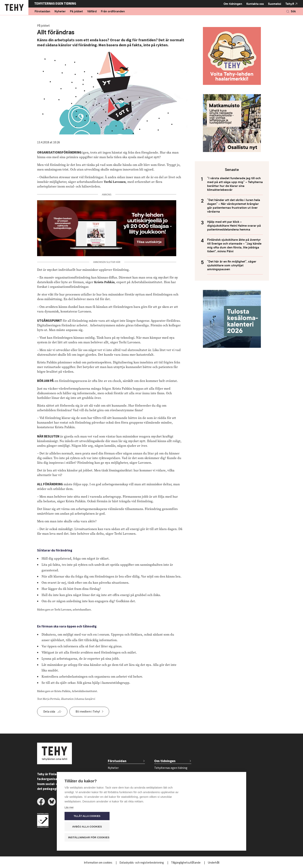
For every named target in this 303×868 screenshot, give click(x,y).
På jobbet (76, 12)
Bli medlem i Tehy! (88, 712)
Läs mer (69, 838)
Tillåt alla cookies (215, 816)
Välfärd (92, 12)
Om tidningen (233, 4)
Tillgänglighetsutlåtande (186, 863)
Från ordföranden (113, 12)
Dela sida (49, 712)
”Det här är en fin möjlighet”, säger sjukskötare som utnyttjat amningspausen (232, 265)
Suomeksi (275, 4)
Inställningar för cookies (217, 837)
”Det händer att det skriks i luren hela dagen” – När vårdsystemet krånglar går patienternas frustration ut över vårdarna (234, 206)
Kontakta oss (255, 4)
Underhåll (214, 863)
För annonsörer (164, 781)
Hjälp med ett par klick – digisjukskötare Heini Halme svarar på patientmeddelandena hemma (234, 226)
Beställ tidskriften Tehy (170, 800)
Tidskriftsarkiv (164, 774)
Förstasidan (42, 12)
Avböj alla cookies (215, 827)
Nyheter (60, 12)
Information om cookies (98, 863)
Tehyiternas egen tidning (171, 768)
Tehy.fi (290, 4)
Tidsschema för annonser (171, 787)
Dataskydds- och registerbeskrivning (142, 863)
